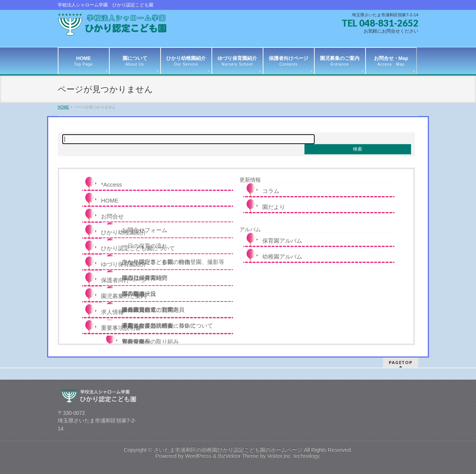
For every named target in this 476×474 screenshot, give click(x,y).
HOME (110, 200)
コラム (271, 191)
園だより (274, 207)
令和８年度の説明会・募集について (167, 326)
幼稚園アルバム (282, 257)
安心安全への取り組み (150, 341)
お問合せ (112, 216)
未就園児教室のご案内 (150, 310)
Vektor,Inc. (280, 456)
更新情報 (250, 180)
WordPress (198, 456)
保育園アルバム (282, 241)
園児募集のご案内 (124, 296)
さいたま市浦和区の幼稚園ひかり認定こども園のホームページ (228, 450)
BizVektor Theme (238, 456)
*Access (111, 184)
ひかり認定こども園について (138, 248)
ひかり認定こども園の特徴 (156, 262)
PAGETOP (401, 362)
